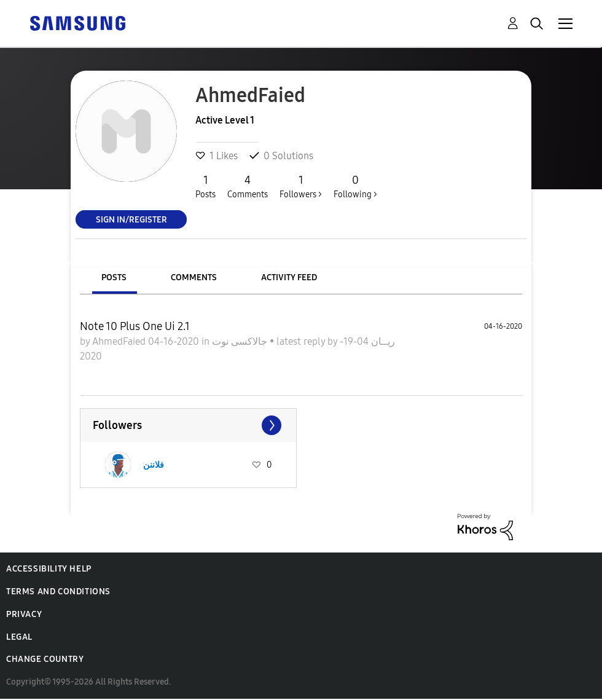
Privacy (24, 614)
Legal (19, 637)
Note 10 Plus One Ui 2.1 (135, 326)
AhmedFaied (120, 341)
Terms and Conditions (58, 592)
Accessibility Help (49, 569)
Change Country (45, 659)
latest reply (302, 341)
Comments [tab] (194, 277)
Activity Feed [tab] (289, 277)
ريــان (382, 341)
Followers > (301, 186)
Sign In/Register (131, 219)
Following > (355, 186)
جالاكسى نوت (241, 341)
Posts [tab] (114, 277)
